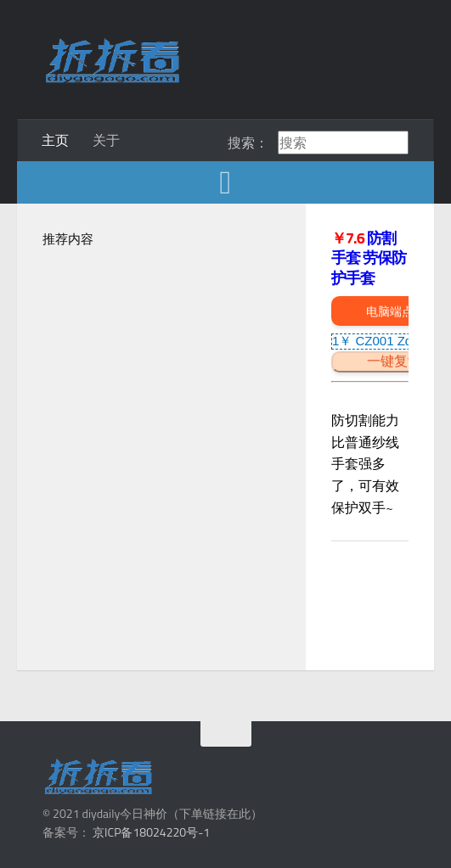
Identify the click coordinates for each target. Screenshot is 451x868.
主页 (55, 140)
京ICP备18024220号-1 (151, 832)
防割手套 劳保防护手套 (369, 258)
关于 (106, 140)
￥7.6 (349, 238)
